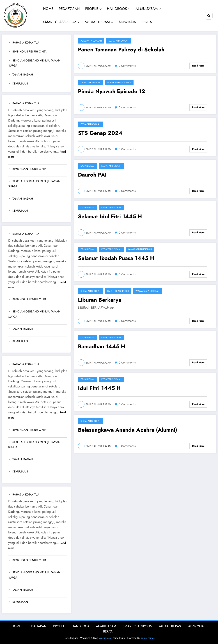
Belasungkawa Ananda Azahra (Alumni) (128, 430)
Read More (198, 66)
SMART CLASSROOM (61, 22)
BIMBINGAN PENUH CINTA (29, 52)
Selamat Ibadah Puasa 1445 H (116, 258)
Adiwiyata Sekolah (91, 41)
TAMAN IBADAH (23, 75)
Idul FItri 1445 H (99, 388)
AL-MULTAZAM (148, 9)
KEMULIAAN (20, 84)
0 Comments (127, 66)
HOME (48, 9)
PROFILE (93, 9)
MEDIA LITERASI (99, 22)
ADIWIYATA (127, 22)
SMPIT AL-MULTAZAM (99, 66)
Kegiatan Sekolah (119, 41)
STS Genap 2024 (100, 133)
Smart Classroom (118, 291)
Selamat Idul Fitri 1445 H (110, 216)
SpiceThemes (148, 638)
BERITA (146, 22)
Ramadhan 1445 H (102, 346)
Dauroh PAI (92, 175)
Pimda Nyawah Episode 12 (112, 91)
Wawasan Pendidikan (119, 82)
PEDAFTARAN (69, 9)
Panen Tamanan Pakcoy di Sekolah (121, 50)
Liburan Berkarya (100, 300)
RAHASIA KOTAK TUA (26, 43)
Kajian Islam (88, 166)
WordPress (105, 638)
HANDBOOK (118, 9)
